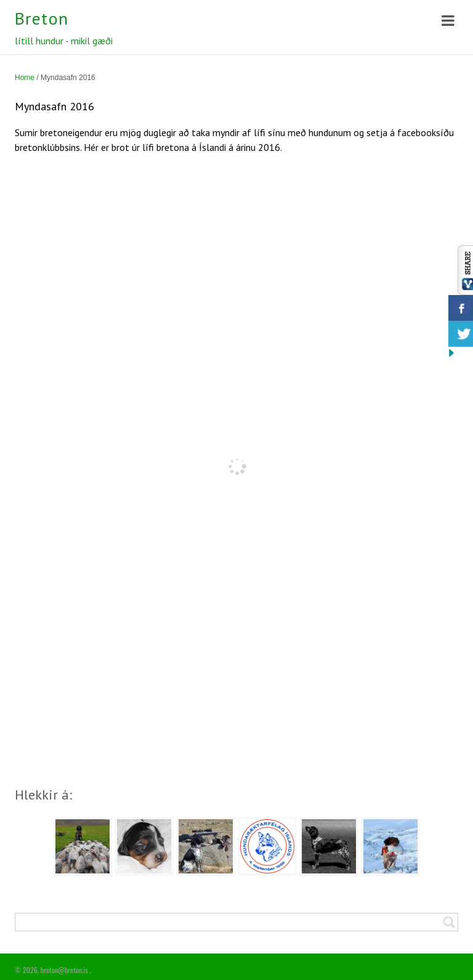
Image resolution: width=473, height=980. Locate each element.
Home (25, 78)
